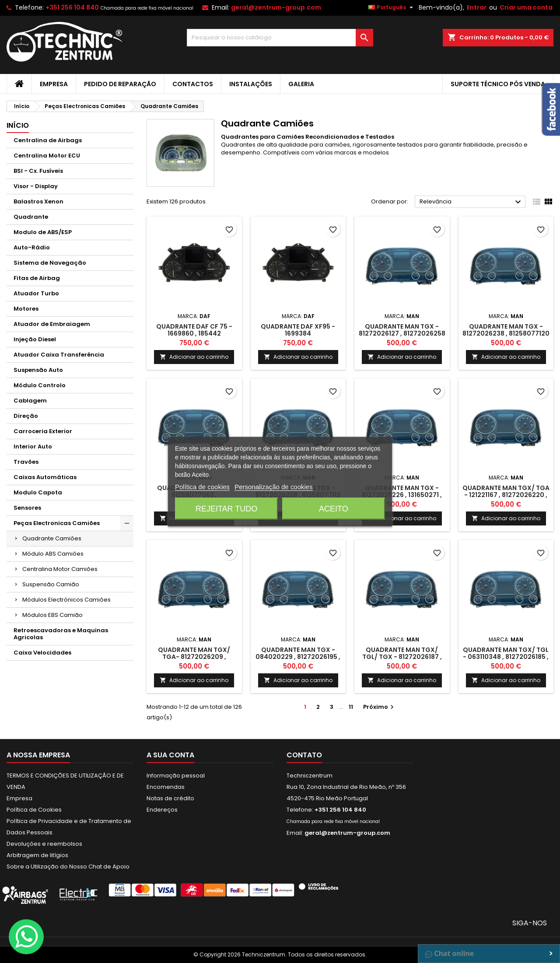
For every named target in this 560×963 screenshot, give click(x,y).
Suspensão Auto (38, 370)
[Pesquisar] (280, 38)
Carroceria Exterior (43, 431)
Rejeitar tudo (226, 508)
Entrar (477, 7)
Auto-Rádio (32, 247)
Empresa (54, 84)
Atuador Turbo (36, 293)
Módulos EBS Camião (52, 615)
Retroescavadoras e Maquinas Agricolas (61, 634)
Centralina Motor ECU (47, 156)
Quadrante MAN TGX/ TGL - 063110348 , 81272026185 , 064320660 (506, 657)
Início (18, 125)
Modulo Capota (38, 492)
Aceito (334, 508)
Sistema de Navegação (50, 263)
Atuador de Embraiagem (52, 324)
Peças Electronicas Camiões (57, 523)
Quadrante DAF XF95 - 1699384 (298, 330)
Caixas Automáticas (45, 477)
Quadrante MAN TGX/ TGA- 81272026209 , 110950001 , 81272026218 (194, 657)
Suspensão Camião (51, 584)
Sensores (27, 508)
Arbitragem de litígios (37, 855)
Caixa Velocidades (42, 653)
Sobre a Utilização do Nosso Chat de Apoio (68, 867)
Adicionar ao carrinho (194, 357)
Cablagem (30, 401)
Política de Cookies (34, 810)
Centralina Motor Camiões (60, 569)
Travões (26, 462)
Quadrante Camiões (52, 538)
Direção (26, 416)
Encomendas (166, 787)
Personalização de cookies (273, 486)
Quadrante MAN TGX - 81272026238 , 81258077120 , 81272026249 (506, 333)
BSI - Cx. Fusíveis (38, 171)
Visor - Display (36, 186)
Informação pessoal (176, 776)
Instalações (251, 84)
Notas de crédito (170, 798)
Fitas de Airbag (37, 278)
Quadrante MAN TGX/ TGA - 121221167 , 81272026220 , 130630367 (506, 495)
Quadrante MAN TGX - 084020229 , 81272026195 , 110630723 (298, 657)
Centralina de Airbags (48, 140)
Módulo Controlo (40, 385)
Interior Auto (33, 446)
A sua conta (170, 755)
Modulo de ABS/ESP (43, 232)
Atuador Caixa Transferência (59, 355)
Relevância (471, 202)
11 (351, 707)
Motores (26, 309)
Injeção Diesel (35, 339)
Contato (304, 755)
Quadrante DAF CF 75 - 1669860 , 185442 (194, 330)
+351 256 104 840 (72, 7)
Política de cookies (202, 486)
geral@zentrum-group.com (276, 7)
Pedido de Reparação (120, 84)
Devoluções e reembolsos (44, 844)
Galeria (301, 84)
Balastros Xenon (38, 201)
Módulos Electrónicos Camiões (66, 600)
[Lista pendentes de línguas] (392, 7)
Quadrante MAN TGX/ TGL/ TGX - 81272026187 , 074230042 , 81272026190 (402, 657)
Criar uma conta (526, 7)
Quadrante (31, 217)
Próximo (380, 707)
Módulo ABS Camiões (53, 554)
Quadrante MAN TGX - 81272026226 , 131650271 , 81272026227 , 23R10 (402, 495)
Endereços (162, 810)
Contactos (193, 84)
